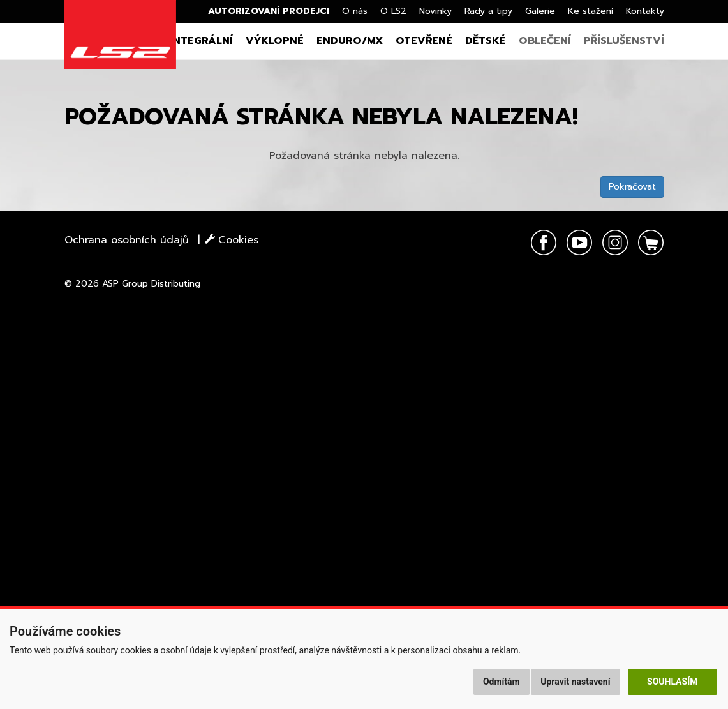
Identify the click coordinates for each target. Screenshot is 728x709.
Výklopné (275, 41)
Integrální (201, 41)
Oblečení (545, 41)
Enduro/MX (350, 41)
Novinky (435, 11)
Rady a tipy (488, 11)
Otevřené (424, 41)
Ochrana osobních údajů (127, 240)
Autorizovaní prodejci (269, 11)
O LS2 (393, 11)
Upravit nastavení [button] (575, 682)
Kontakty (645, 11)
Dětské (486, 41)
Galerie (540, 11)
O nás (355, 11)
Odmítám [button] (501, 682)
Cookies (232, 240)
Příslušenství (624, 41)
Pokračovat (632, 187)
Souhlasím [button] (672, 682)
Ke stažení (591, 11)
